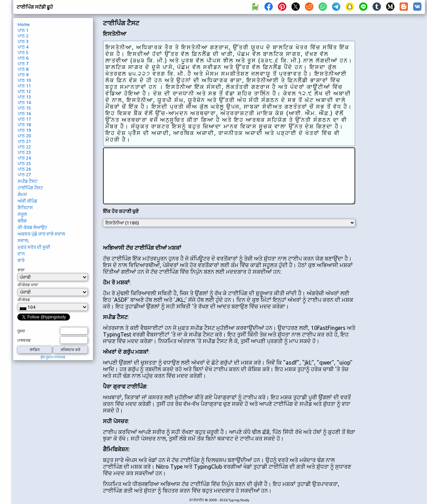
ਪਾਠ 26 (24, 169)
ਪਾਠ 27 (24, 174)
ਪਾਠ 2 (23, 36)
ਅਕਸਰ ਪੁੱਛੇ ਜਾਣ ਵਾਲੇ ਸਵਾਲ (41, 234)
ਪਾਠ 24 (24, 158)
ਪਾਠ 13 (24, 97)
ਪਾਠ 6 (23, 58)
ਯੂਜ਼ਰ (21, 331)
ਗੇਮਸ (22, 194)
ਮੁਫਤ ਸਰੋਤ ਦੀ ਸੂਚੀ (34, 247)
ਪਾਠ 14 (24, 102)
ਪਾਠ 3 (23, 41)
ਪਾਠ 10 (24, 80)
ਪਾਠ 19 (24, 130)
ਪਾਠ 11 (24, 86)
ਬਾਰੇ (21, 260)
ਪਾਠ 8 (23, 69)
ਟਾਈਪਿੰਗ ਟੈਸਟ (30, 188)
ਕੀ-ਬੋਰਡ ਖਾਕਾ (28, 285)
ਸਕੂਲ (22, 214)
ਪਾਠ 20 (24, 136)
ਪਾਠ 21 (24, 141)
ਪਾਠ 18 (24, 125)
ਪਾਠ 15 (24, 108)
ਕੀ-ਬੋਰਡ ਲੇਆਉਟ (32, 227)
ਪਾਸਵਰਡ (24, 340)
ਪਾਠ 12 (24, 91)
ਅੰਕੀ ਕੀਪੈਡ (27, 201)
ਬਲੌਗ (22, 221)
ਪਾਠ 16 (24, 113)
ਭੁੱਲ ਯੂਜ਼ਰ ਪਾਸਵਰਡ (53, 357)
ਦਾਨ (21, 254)
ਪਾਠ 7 (23, 63)
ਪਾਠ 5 (23, 52)
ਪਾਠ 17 (24, 119)
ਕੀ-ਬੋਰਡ (24, 300)
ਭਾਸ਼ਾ (21, 270)
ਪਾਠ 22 (24, 147)
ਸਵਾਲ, (23, 240)
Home (24, 24)
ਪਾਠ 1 (23, 30)
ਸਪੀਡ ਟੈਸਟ (28, 181)
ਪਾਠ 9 (23, 75)
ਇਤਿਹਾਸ (25, 207)
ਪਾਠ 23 (24, 152)
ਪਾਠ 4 (23, 47)
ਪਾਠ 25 (24, 163)
